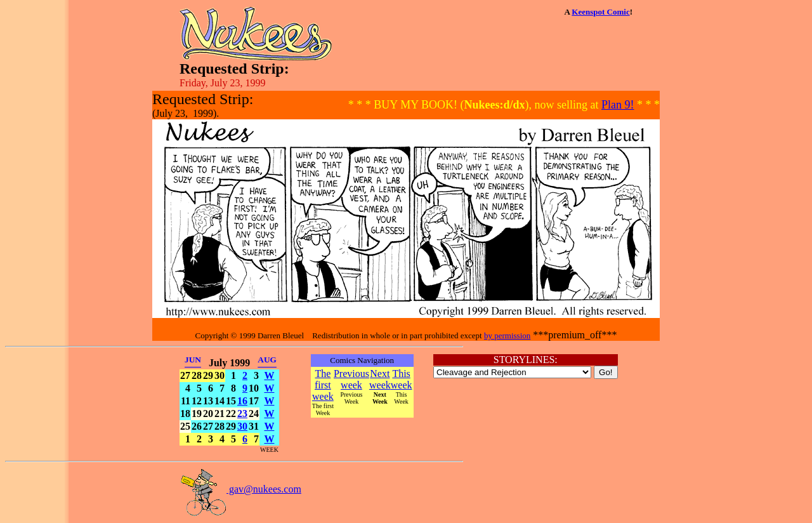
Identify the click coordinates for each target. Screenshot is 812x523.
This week (402, 379)
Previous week (351, 379)
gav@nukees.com (240, 489)
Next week (380, 379)
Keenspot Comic (600, 12)
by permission (507, 335)
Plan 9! (618, 105)
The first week (323, 385)
